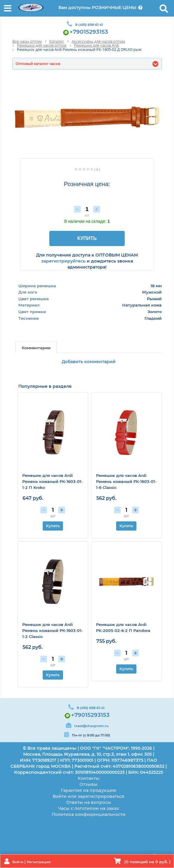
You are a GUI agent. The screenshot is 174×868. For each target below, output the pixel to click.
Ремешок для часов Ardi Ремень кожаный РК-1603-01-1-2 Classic (53, 630)
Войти (18, 862)
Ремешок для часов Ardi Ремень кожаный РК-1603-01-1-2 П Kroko (53, 481)
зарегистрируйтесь (63, 261)
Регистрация (39, 862)
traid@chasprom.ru (91, 726)
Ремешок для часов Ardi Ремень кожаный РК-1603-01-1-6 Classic (126, 481)
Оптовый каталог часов (38, 64)
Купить (53, 526)
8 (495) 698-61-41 (89, 25)
